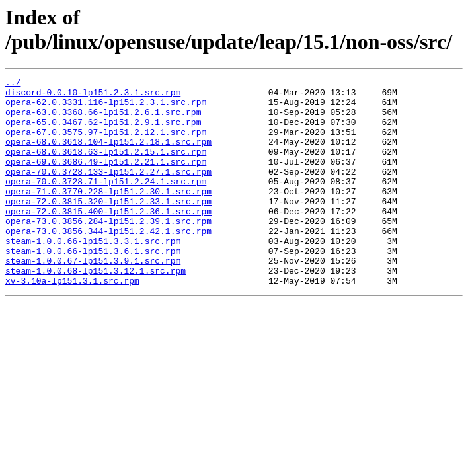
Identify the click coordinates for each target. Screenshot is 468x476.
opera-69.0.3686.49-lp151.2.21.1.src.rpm (106, 179)
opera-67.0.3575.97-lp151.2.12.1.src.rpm (106, 143)
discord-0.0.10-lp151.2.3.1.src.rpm (93, 96)
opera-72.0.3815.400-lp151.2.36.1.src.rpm (108, 239)
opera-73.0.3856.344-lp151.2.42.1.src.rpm (108, 262)
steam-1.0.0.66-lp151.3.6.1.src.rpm (93, 286)
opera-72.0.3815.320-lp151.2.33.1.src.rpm (108, 227)
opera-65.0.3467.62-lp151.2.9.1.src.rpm (103, 132)
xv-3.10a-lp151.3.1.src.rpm (72, 322)
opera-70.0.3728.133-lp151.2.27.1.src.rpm (108, 191)
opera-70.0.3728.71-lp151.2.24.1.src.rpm (106, 203)
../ (13, 84)
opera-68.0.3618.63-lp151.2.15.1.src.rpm (106, 167)
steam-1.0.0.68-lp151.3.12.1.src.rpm (96, 310)
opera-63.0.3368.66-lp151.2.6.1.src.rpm (103, 120)
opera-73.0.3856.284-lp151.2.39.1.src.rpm (108, 251)
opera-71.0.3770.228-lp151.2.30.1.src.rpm (108, 215)
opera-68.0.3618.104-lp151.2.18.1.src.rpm (108, 155)
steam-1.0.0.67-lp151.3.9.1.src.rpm (93, 298)
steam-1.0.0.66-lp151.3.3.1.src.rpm (93, 274)
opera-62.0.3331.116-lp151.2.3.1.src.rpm (106, 108)
